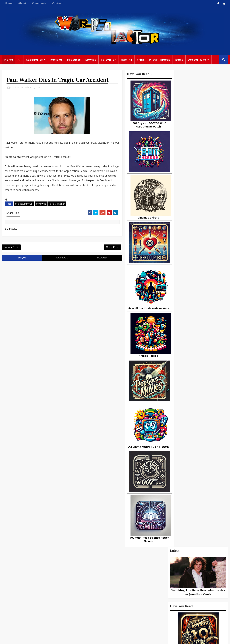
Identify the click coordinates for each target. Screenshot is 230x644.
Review (83, 579)
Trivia (167, 573)
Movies (91, 60)
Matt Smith (176, 595)
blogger (95, 266)
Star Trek (97, 587)
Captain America (89, 609)
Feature (83, 572)
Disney (83, 594)
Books (82, 587)
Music (152, 587)
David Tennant (117, 587)
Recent (198, 330)
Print (140, 60)
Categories (34, 60)
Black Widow (113, 609)
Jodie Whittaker (117, 594)
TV (116, 572)
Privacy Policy (61, 638)
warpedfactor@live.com (20, 603)
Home (9, 3)
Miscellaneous (159, 60)
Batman (97, 594)
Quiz (129, 609)
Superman (175, 610)
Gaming (126, 60)
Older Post (104, 255)
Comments (39, 3)
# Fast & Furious (24, 211)
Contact (57, 3)
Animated (154, 602)
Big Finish (166, 565)
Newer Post (11, 255)
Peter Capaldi (116, 579)
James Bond (156, 595)
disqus (20, 266)
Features (74, 60)
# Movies (41, 211)
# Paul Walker (57, 211)
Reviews (56, 60)
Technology (156, 610)
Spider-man (110, 601)
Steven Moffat (170, 587)
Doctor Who (197, 60)
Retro (187, 587)
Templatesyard (42, 638)
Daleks (192, 595)
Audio (195, 602)
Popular (179, 330)
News (179, 60)
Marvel (152, 580)
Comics (97, 579)
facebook (58, 266)
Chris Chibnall (88, 601)
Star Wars (168, 580)
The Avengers (157, 617)
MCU (184, 602)
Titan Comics (184, 573)
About (22, 3)
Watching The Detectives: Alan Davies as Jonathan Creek (198, 116)
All (19, 60)
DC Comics (187, 580)
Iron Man (193, 610)
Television (108, 60)
